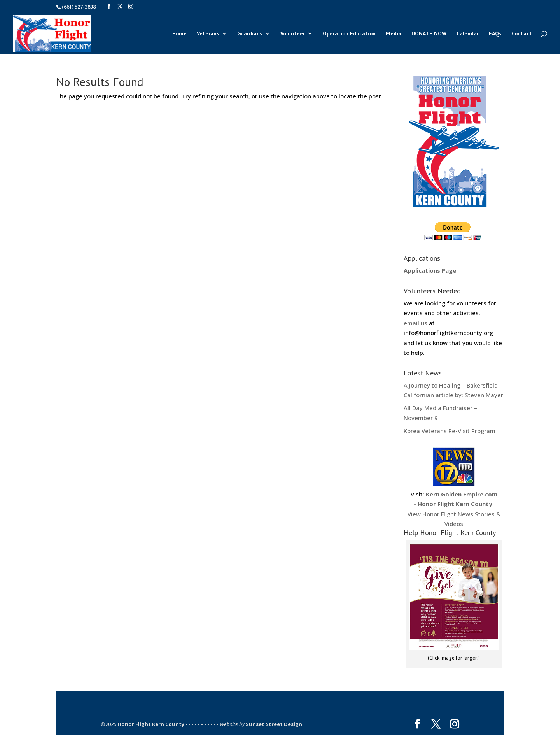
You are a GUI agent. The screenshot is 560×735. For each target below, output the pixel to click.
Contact (522, 34)
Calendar (468, 34)
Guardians (250, 34)
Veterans (208, 34)
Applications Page (430, 270)
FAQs (495, 34)
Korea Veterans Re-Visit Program (450, 431)
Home (179, 34)
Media (394, 34)
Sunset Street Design (274, 724)
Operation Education (349, 34)
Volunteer (293, 34)
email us (416, 323)
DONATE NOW (429, 34)
